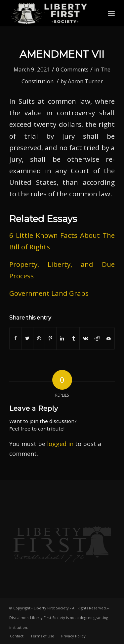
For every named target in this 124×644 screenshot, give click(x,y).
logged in (60, 444)
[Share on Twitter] (27, 338)
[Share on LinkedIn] (62, 338)
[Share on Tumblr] (74, 338)
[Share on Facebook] (15, 338)
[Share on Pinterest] (51, 338)
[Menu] (111, 13)
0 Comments (72, 69)
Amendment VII (62, 54)
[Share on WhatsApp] (39, 338)
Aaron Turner (85, 81)
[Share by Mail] (109, 338)
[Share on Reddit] (97, 338)
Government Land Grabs (49, 293)
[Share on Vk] (85, 338)
